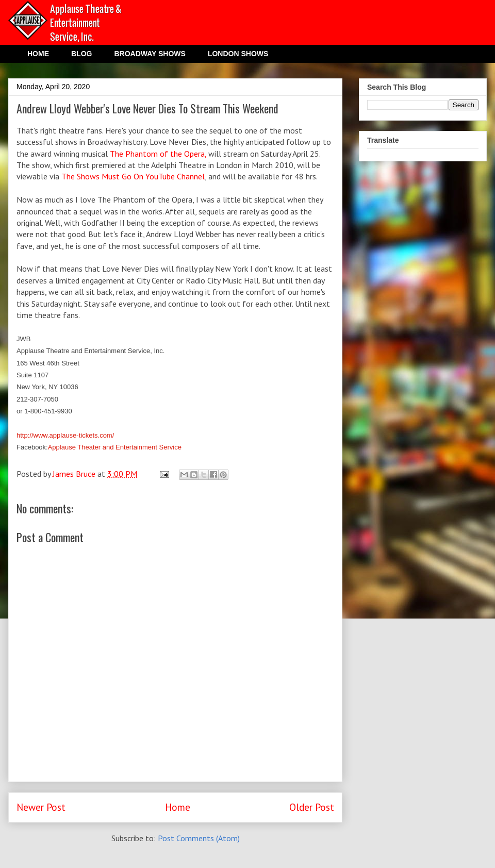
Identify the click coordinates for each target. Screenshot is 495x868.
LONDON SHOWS (238, 54)
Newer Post (41, 807)
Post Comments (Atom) (199, 838)
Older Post (312, 807)
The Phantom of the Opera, (159, 154)
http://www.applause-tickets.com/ (65, 435)
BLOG (81, 54)
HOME (38, 54)
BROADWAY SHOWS (150, 54)
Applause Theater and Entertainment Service (115, 447)
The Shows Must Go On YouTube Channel (133, 176)
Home (178, 807)
